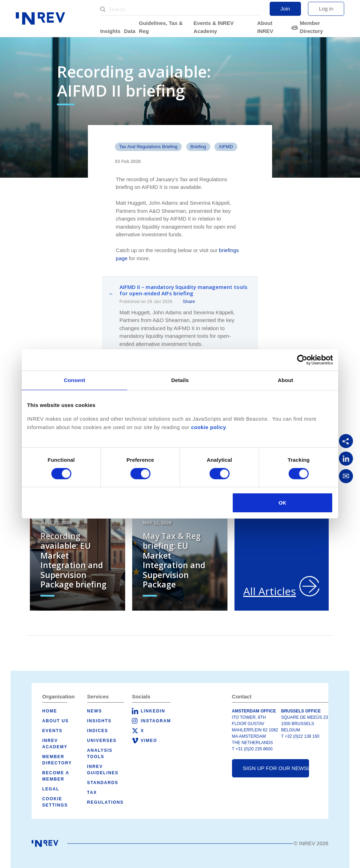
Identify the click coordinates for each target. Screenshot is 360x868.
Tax (92, 793)
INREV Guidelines (103, 770)
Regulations (105, 802)
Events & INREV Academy (214, 27)
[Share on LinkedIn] (346, 459)
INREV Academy (55, 744)
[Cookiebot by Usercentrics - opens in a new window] (302, 360)
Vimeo (149, 741)
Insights (110, 31)
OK (282, 503)
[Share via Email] (346, 476)
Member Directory (311, 27)
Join (285, 9)
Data (130, 31)
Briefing (198, 147)
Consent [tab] (75, 380)
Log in (326, 9)
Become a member (56, 776)
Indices (98, 731)
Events (52, 731)
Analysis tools (100, 754)
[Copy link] (346, 441)
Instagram (156, 721)
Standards (103, 783)
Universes (102, 741)
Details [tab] (180, 380)
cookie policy (208, 427)
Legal (51, 789)
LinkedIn (153, 711)
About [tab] (285, 380)
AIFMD (226, 147)
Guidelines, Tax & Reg (161, 27)
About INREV (265, 27)
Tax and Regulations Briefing (148, 147)
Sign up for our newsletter (276, 768)
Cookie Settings (55, 802)
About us (55, 721)
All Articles (270, 591)
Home (50, 711)
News (95, 711)
